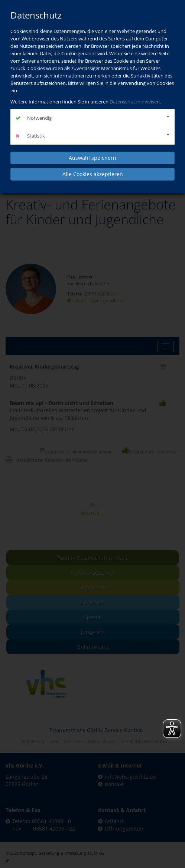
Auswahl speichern (92, 158)
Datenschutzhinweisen (135, 102)
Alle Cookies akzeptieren (93, 174)
